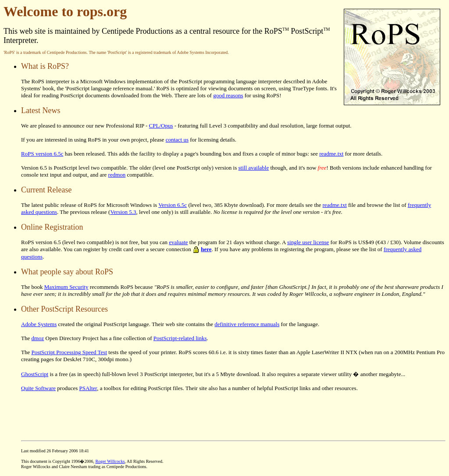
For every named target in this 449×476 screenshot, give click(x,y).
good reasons (228, 95)
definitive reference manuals (247, 324)
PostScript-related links (180, 338)
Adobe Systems (39, 324)
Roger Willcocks (110, 461)
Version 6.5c (173, 205)
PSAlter (88, 388)
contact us (177, 140)
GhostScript (35, 374)
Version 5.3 (123, 212)
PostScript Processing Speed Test (69, 352)
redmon (117, 175)
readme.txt (331, 154)
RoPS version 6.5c (42, 154)
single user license (308, 242)
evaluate (178, 242)
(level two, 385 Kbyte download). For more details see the (255, 205)
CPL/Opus (161, 126)
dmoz (37, 338)
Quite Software (38, 388)
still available (254, 168)
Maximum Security (66, 287)
